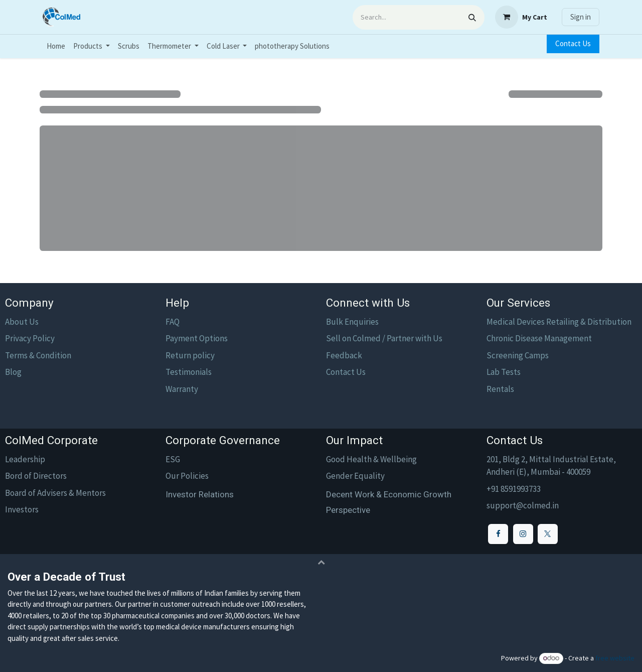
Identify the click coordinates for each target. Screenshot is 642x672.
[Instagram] (523, 534)
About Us (22, 322)
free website (615, 658)
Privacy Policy (30, 338)
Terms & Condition (38, 355)
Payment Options (197, 338)
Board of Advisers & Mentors (55, 493)
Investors (22, 509)
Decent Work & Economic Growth (389, 494)
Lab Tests (504, 372)
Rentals (500, 389)
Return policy (190, 355)
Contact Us (573, 43)
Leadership (25, 459)
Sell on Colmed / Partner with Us (384, 338)
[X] (548, 534)
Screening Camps (518, 355)
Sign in (581, 17)
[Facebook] (498, 534)
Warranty (182, 389)
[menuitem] (56, 46)
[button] (321, 562)
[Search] (472, 17)
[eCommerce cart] (521, 17)
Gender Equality (355, 476)
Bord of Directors (36, 476)
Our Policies (187, 476)
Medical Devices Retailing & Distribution (559, 322)
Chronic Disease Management (539, 338)
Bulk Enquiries (352, 322)
